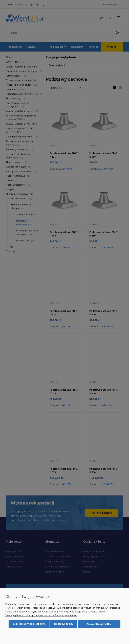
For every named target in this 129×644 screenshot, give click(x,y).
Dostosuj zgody (64, 624)
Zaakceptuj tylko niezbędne (29, 624)
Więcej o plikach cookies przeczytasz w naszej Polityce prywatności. (41, 615)
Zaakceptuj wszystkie (99, 624)
